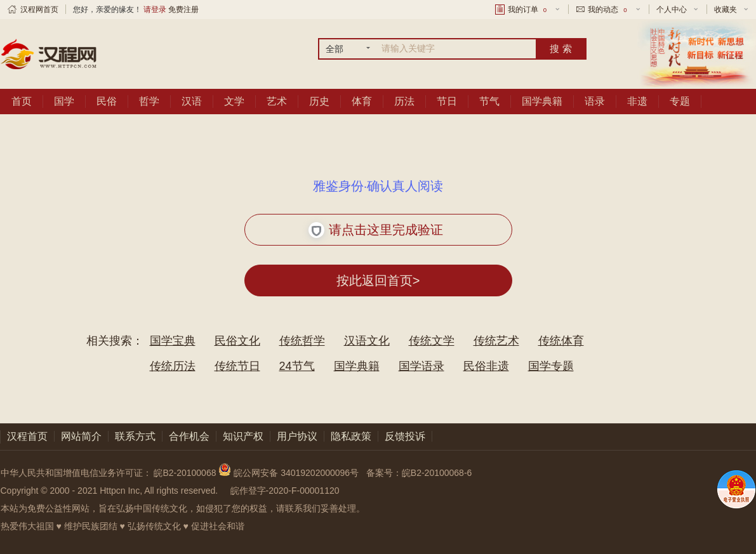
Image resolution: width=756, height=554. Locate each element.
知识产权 (243, 436)
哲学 (149, 101)
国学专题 (551, 366)
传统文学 (432, 341)
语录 (595, 101)
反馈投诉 (405, 436)
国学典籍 (542, 101)
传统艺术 (496, 341)
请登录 (155, 10)
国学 (64, 101)
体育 (362, 101)
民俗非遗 (486, 366)
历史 (319, 101)
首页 (22, 101)
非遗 (637, 101)
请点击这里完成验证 (376, 230)
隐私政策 (351, 436)
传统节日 (237, 366)
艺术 (277, 101)
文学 (234, 101)
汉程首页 (27, 436)
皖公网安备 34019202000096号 (290, 473)
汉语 (192, 101)
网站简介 (81, 436)
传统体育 (561, 341)
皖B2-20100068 (185, 473)
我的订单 (528, 10)
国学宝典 (173, 341)
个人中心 (672, 10)
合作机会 (189, 436)
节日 (447, 101)
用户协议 (297, 436)
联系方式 (135, 436)
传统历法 (173, 366)
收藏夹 (726, 10)
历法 (404, 101)
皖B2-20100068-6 (437, 473)
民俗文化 (237, 341)
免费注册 (183, 10)
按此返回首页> (378, 280)
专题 (680, 101)
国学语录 (421, 366)
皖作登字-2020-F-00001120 (285, 491)
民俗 (107, 101)
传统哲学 (302, 341)
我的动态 (608, 10)
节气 (489, 101)
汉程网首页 (39, 10)
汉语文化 (367, 341)
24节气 (297, 366)
